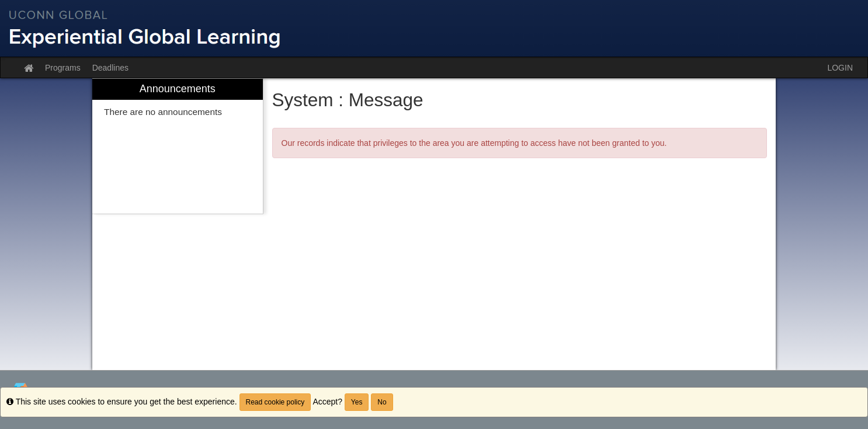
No (382, 402)
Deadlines (110, 68)
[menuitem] (178, 146)
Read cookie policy (275, 402)
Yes (357, 402)
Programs (63, 68)
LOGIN (840, 68)
